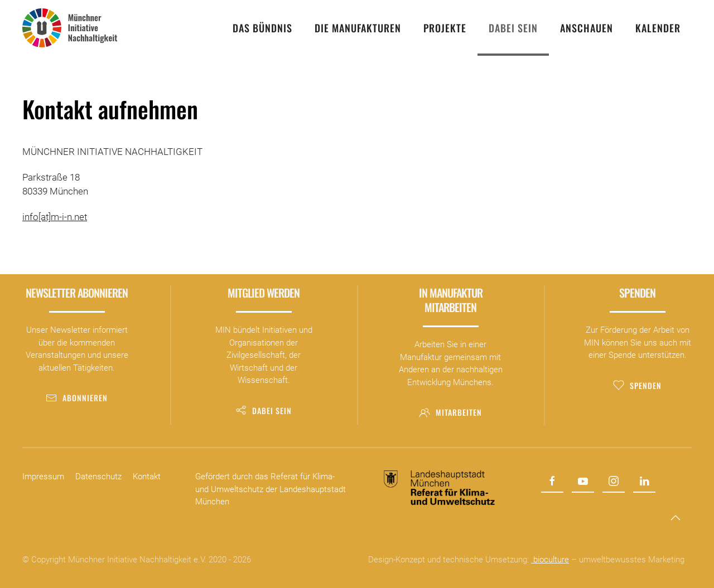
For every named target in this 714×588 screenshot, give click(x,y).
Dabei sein (264, 410)
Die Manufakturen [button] (358, 28)
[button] (676, 518)
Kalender (658, 28)
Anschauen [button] (587, 28)
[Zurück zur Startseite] (70, 28)
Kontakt (147, 477)
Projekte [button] (445, 28)
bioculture (550, 560)
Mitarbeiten (450, 412)
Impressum (43, 477)
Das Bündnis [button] (262, 28)
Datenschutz (98, 477)
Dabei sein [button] (513, 28)
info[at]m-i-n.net (55, 217)
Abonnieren (77, 398)
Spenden (637, 385)
